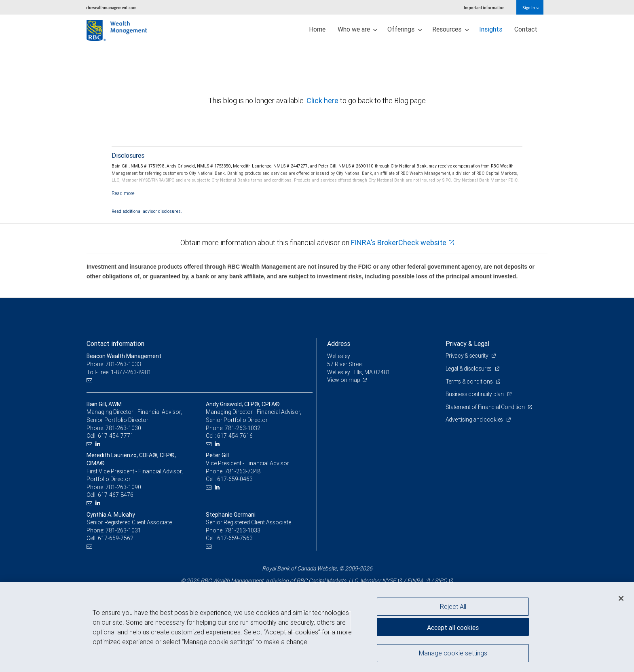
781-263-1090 (123, 487)
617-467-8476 (116, 495)
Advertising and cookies (475, 420)
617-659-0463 (235, 479)
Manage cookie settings (453, 653)
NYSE (389, 581)
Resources (451, 29)
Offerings (405, 29)
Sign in (531, 7)
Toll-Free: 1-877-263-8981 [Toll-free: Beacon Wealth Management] (119, 372)
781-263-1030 (123, 428)
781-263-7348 (243, 471)
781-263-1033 (243, 530)
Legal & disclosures (469, 369)
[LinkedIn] (99, 444)
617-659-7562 (116, 538)
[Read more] (123, 193)
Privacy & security (468, 356)
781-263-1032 (243, 428)
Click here (323, 101)
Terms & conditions (470, 382)
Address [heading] (339, 343)
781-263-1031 (123, 530)
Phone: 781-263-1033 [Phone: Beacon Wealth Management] (114, 364)
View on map (344, 380)
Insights (491, 29)
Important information (484, 7)
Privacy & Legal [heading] (467, 343)
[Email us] (90, 380)
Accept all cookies (453, 627)
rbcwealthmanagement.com (111, 7)
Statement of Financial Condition (486, 407)
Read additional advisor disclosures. (147, 211)
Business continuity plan (475, 394)
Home (317, 29)
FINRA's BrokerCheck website (399, 243)
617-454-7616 (235, 436)
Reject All (453, 606)
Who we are (358, 29)
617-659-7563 (235, 538)
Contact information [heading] (115, 343)
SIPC (441, 581)
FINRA (415, 581)
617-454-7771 (116, 436)
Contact (526, 29)
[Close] (621, 598)
